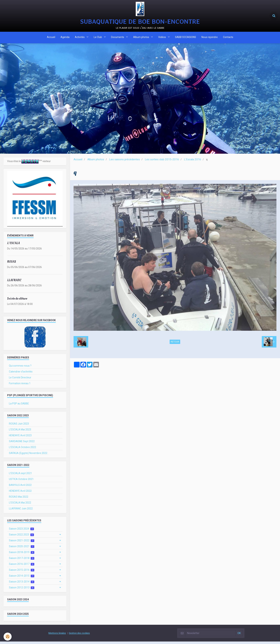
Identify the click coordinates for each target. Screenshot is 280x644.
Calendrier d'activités (21, 374)
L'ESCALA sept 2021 (20, 476)
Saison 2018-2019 (22, 555)
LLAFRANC (14, 283)
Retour (175, 344)
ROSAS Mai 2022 (19, 499)
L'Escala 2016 (192, 162)
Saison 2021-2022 (22, 543)
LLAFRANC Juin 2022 (21, 511)
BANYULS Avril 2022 (20, 487)
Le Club (98, 38)
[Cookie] (8, 637)
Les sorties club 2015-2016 (162, 162)
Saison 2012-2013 (22, 590)
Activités (80, 38)
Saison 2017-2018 (22, 561)
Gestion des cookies (79, 636)
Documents (118, 38)
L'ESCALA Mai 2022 (20, 505)
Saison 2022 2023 (21, 537)
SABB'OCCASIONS (186, 38)
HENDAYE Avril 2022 (20, 493)
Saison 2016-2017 (22, 567)
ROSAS (12, 264)
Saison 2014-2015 (22, 578)
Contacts (228, 38)
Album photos (141, 38)
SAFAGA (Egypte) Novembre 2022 (28, 456)
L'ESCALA (13, 246)
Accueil (51, 38)
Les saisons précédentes (124, 162)
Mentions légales (57, 636)
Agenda (65, 38)
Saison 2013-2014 (22, 584)
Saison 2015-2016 (22, 572)
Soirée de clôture (17, 301)
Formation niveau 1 (20, 386)
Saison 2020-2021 (22, 549)
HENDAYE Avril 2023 (20, 438)
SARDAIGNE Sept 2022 (22, 444)
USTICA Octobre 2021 (21, 482)
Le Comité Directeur (20, 380)
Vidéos (162, 38)
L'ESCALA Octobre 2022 (22, 450)
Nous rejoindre (210, 38)
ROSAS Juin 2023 (19, 426)
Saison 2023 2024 (21, 531)
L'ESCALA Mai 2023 (20, 432)
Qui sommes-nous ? (20, 368)
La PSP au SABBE (19, 406)
